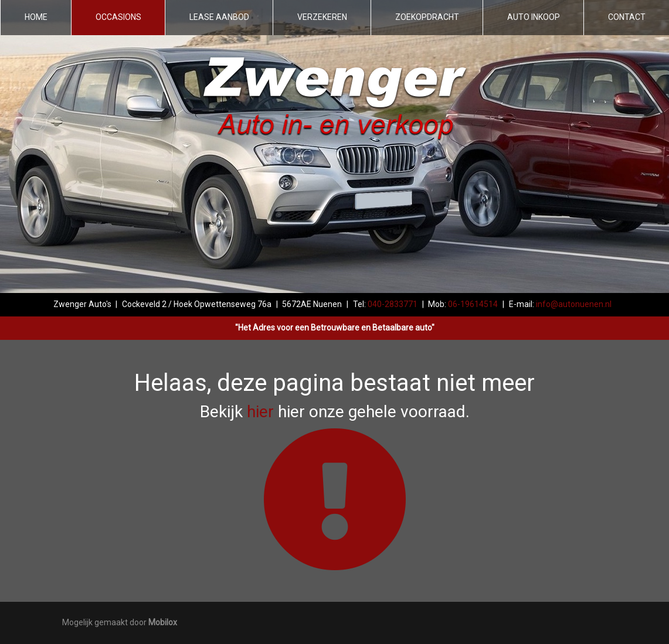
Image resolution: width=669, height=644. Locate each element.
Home (36, 17)
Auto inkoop (534, 17)
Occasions (118, 17)
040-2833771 (393, 304)
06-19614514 (473, 304)
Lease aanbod (219, 17)
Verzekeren (322, 17)
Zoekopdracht (427, 17)
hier (260, 412)
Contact (627, 17)
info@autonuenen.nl (574, 304)
